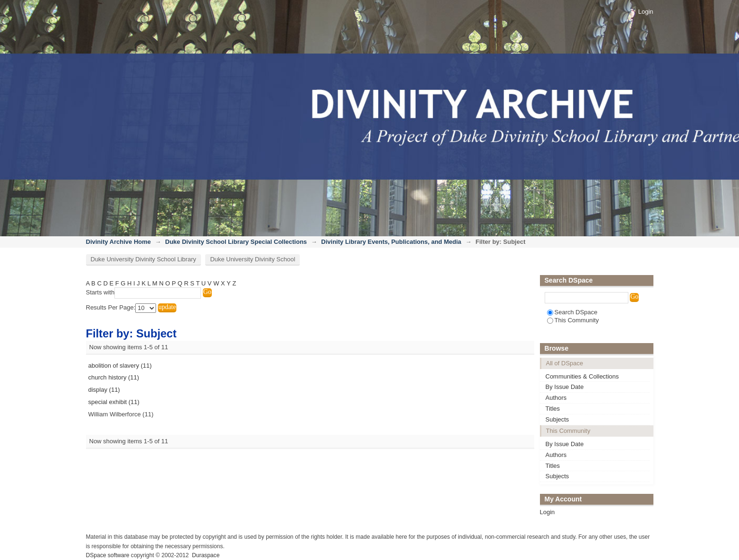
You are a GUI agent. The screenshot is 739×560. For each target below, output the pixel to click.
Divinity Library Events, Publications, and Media (391, 242)
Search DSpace (572, 312)
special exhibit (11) (114, 402)
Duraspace (206, 555)
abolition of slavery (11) (120, 366)
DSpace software (108, 555)
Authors (556, 398)
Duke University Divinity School (252, 259)
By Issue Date (565, 387)
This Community (573, 320)
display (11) (104, 390)
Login (646, 12)
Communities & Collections (582, 376)
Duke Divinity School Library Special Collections (236, 242)
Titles (553, 409)
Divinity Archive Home (119, 242)
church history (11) (114, 377)
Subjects (557, 419)
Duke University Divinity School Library (143, 259)
